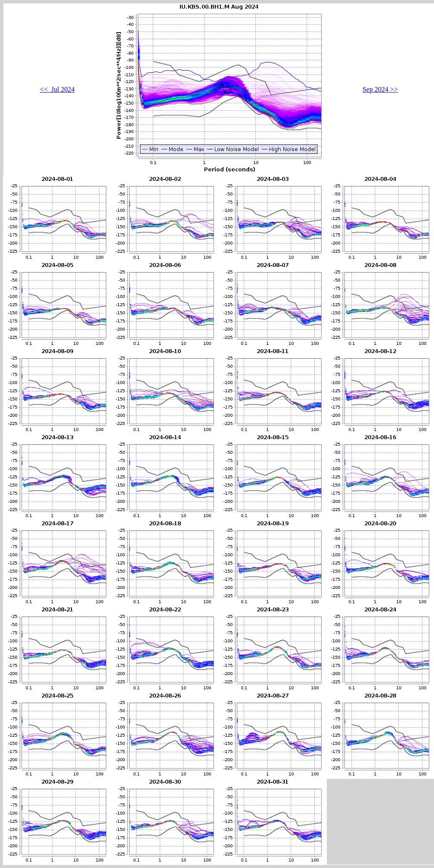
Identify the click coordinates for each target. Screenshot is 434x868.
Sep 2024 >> (380, 89)
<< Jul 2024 (57, 89)
